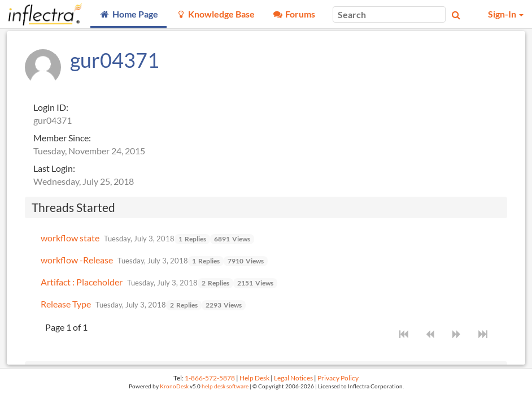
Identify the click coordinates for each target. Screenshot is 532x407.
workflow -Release (77, 260)
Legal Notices (293, 378)
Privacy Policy (338, 378)
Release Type (66, 304)
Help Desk (254, 378)
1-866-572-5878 (210, 378)
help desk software (225, 386)
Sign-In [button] (506, 14)
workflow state (70, 238)
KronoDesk (174, 386)
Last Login (53, 168)
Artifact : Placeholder (82, 282)
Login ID (50, 107)
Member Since (61, 138)
